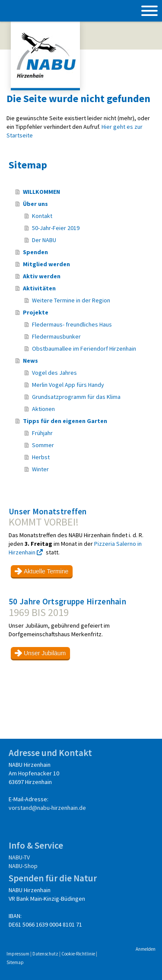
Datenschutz (45, 954)
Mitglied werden (46, 264)
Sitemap (15, 962)
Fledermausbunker (56, 336)
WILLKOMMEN (41, 192)
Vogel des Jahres (54, 373)
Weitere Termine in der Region (71, 300)
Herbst (41, 457)
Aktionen (43, 409)
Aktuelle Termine (46, 571)
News (30, 361)
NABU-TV (19, 857)
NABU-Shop (23, 866)
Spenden (35, 252)
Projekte (36, 312)
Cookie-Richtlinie (78, 954)
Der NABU (44, 240)
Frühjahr (42, 433)
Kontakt (42, 216)
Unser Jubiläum (45, 653)
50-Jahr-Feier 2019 (56, 228)
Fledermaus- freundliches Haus (72, 324)
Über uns (35, 204)
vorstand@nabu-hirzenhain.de (47, 808)
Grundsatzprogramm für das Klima (76, 397)
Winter (40, 469)
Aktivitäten (39, 288)
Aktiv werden (42, 276)
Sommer (43, 445)
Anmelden (146, 949)
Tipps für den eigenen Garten (65, 421)
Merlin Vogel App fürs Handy (68, 385)
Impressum (18, 954)
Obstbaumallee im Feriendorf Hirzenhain (84, 348)
